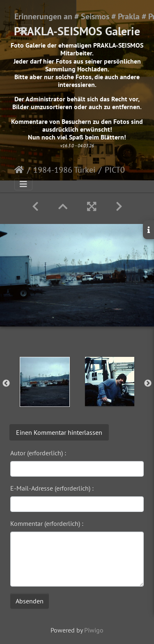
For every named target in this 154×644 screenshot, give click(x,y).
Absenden (30, 601)
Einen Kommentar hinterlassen (59, 432)
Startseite (19, 170)
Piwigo (94, 630)
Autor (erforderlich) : (38, 453)
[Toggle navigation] (23, 31)
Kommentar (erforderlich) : (47, 523)
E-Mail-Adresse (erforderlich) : (52, 488)
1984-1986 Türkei (64, 170)
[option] (45, 382)
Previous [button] (6, 384)
